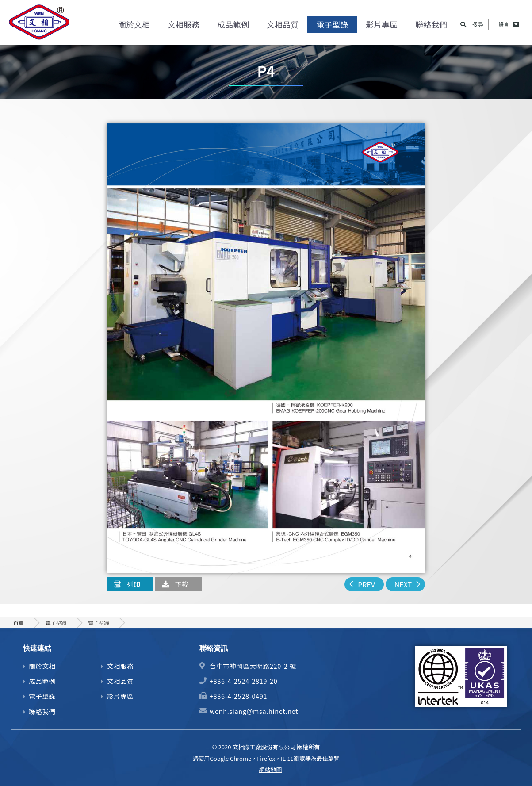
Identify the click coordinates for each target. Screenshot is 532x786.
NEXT (403, 584)
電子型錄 (332, 24)
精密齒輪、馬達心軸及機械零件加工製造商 (40, 24)
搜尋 (478, 24)
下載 (182, 584)
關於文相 (134, 24)
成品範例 (233, 24)
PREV (366, 584)
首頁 (19, 623)
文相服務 (184, 24)
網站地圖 (270, 769)
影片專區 (382, 24)
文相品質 (283, 24)
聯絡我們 (431, 24)
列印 (134, 584)
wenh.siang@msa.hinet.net (254, 711)
